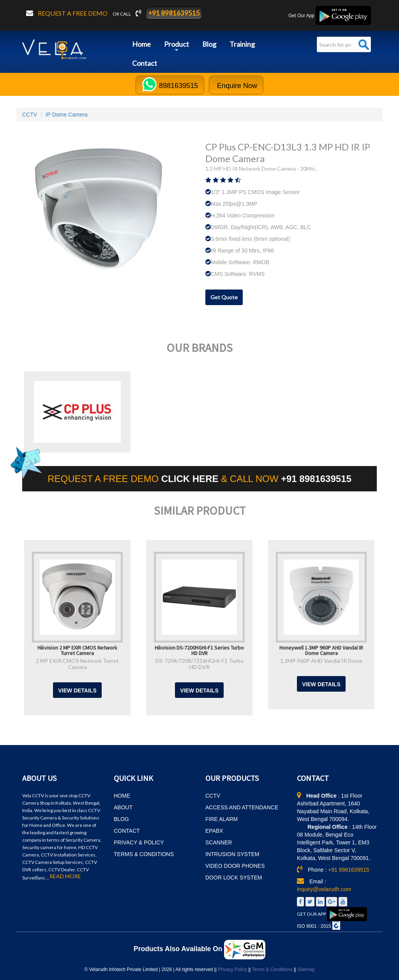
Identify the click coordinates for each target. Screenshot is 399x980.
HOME (122, 796)
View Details (77, 690)
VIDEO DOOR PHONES (235, 866)
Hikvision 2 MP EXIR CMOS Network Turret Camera (77, 650)
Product (177, 47)
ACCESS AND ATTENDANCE (242, 807)
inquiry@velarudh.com (324, 889)
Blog (209, 44)
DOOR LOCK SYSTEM (234, 878)
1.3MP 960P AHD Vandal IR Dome (321, 661)
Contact (145, 63)
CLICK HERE (191, 479)
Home (141, 44)
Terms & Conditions (272, 969)
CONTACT (127, 831)
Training (242, 44)
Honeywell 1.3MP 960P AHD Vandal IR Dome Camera (321, 650)
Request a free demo (73, 13)
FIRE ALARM (222, 819)
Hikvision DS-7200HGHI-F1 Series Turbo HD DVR (199, 650)
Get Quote (224, 297)
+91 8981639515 (174, 13)
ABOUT (123, 807)
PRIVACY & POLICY (139, 842)
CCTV (30, 115)
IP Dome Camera (67, 115)
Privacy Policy (232, 969)
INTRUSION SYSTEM (232, 854)
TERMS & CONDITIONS (144, 854)
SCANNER (219, 842)
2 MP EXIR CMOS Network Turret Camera (77, 664)
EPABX (214, 831)
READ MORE (65, 876)
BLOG (121, 819)
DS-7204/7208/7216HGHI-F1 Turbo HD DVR (199, 664)
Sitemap (306, 969)
